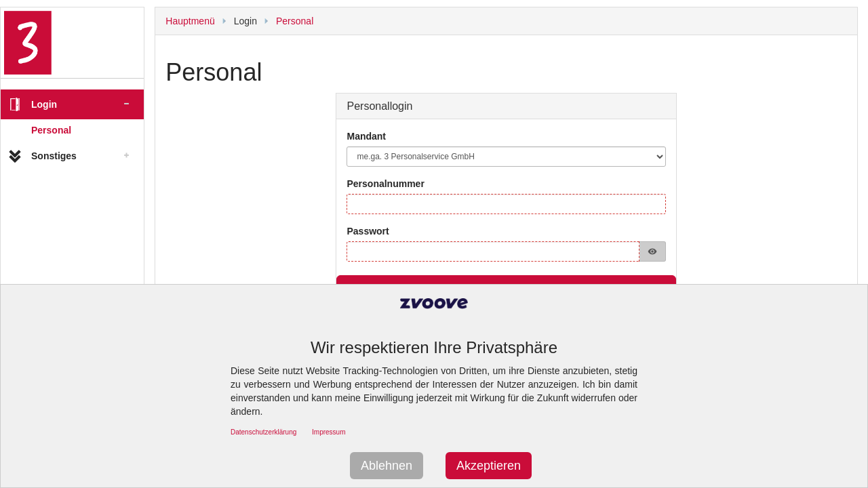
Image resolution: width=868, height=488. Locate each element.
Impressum (329, 432)
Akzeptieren (489, 466)
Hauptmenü (190, 21)
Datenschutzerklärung (263, 432)
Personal (51, 130)
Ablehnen (387, 466)
